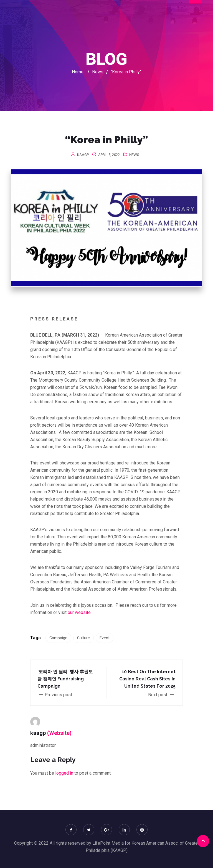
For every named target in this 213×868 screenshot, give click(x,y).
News (134, 155)
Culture (83, 638)
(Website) (59, 733)
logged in (64, 773)
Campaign (58, 638)
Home (78, 72)
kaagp (83, 155)
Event (105, 638)
